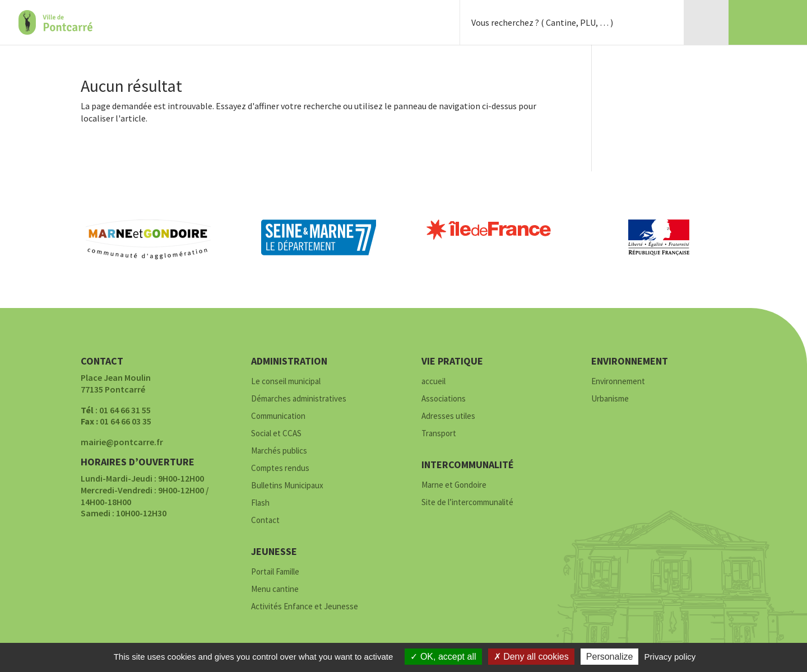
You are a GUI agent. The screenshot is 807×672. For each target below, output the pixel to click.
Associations (444, 399)
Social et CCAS (276, 434)
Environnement (618, 382)
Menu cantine (275, 589)
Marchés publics (279, 451)
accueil (433, 382)
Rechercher (661, 22)
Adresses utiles (448, 416)
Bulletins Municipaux (287, 486)
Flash (260, 503)
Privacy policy (670, 657)
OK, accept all (443, 657)
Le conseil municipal (286, 382)
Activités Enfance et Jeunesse (305, 607)
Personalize (610, 657)
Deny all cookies (531, 657)
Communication (278, 416)
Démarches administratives (299, 399)
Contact (265, 521)
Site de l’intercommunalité (467, 503)
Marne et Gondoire (454, 485)
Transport (439, 434)
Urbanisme (610, 399)
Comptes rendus (280, 468)
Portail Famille (275, 572)
